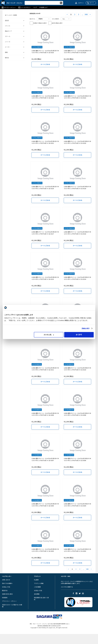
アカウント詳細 (39, 583)
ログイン (81, 3)
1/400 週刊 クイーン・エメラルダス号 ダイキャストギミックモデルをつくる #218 (77, 188)
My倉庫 (36, 580)
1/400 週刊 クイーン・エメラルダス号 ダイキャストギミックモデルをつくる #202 (77, 550)
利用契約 (5, 598)
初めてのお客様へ (7, 583)
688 (86, 14)
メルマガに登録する (67, 587)
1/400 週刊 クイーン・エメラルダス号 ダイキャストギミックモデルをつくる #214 (77, 278)
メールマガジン (26, 7)
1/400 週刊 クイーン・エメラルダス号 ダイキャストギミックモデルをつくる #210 (77, 369)
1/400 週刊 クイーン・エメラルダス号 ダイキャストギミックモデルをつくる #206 (77, 459)
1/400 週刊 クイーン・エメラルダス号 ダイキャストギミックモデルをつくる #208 (77, 414)
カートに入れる (45, 64)
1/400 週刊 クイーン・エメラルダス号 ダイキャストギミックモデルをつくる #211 (45, 369)
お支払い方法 (6, 587)
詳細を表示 (86, 328)
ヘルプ (35, 7)
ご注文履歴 (37, 587)
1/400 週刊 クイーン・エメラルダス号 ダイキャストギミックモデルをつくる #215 (45, 278)
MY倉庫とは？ (44, 7)
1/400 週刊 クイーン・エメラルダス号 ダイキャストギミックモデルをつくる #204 (77, 505)
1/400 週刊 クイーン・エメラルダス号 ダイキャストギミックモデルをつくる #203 (45, 550)
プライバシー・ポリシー (9, 601)
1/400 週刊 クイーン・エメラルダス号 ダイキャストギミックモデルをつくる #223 (45, 97)
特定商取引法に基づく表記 (41, 599)
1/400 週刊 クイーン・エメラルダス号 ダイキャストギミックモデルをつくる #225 (45, 52)
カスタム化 (49, 335)
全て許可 (79, 335)
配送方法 (5, 590)
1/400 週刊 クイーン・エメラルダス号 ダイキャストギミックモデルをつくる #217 (45, 233)
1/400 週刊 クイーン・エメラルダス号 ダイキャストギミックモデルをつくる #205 (45, 505)
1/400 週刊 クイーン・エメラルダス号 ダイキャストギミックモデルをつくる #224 (77, 52)
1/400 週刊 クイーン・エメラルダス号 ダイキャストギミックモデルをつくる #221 (45, 142)
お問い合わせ (6, 580)
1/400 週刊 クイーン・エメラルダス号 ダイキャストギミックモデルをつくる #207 (45, 459)
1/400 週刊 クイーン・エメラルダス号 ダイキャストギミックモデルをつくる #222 (77, 97)
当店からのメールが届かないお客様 (12, 606)
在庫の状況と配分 (7, 594)
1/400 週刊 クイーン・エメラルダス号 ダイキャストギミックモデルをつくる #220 (77, 142)
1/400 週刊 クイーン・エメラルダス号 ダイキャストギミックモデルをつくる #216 (77, 233)
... (82, 14)
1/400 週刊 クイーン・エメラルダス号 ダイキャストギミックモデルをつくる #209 (45, 414)
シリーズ (8, 42)
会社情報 (37, 594)
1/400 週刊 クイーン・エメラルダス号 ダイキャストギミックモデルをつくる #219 (45, 188)
